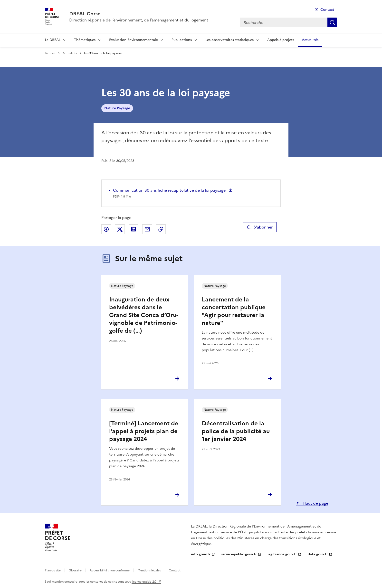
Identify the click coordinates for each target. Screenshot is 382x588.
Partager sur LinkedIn (134, 229)
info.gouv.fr (201, 554)
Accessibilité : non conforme (110, 570)
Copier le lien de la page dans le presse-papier (161, 229)
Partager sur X (120, 229)
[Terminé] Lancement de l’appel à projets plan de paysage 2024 (144, 431)
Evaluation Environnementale (134, 40)
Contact (327, 10)
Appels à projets (281, 40)
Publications (182, 40)
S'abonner (260, 227)
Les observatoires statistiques (229, 40)
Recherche (332, 22)
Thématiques (85, 40)
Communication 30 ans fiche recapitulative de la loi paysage (170, 190)
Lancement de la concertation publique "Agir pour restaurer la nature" (234, 311)
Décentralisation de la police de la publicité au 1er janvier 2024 (236, 431)
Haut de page (315, 503)
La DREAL (53, 40)
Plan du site (53, 570)
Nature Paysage (117, 108)
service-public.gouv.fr (239, 554)
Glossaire (75, 570)
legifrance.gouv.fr (282, 554)
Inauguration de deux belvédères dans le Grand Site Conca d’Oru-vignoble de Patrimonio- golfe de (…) (144, 315)
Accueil (50, 53)
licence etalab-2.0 (144, 582)
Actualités (310, 40)
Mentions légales (149, 570)
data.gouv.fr (318, 554)
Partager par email (147, 229)
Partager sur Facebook (106, 229)
